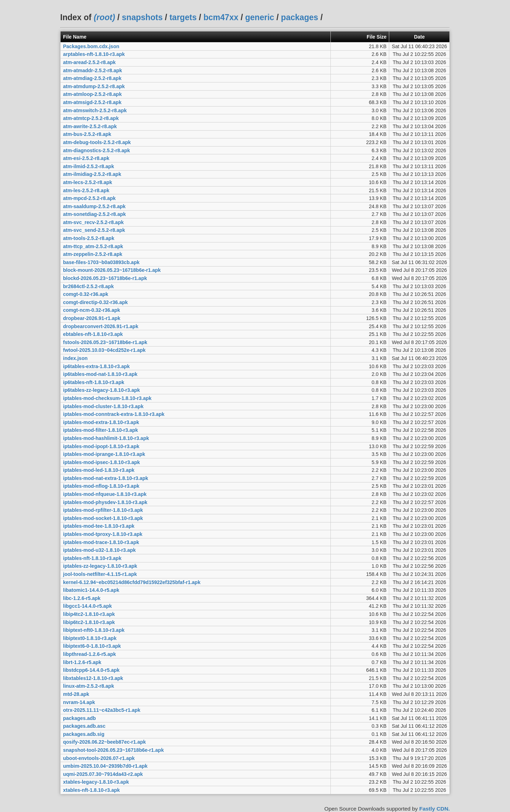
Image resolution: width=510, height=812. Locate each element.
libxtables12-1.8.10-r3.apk (93, 678)
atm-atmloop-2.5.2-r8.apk (92, 94)
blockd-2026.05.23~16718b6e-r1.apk (105, 278)
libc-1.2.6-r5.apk (82, 598)
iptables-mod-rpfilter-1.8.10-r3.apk (103, 510)
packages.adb (80, 718)
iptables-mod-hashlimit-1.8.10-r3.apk (106, 438)
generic (260, 17)
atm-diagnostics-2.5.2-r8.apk (97, 150)
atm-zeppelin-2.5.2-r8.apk (93, 254)
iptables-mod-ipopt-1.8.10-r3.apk (101, 446)
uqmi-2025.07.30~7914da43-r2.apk (103, 774)
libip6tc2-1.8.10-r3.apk (89, 622)
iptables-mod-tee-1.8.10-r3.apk (99, 526)
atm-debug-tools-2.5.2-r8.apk (97, 142)
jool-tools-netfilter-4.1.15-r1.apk (100, 574)
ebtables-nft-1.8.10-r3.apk (93, 334)
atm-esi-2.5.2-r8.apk (86, 158)
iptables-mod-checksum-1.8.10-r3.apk (107, 398)
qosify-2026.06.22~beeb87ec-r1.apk (104, 742)
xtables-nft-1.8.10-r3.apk (91, 790)
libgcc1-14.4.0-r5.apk (87, 606)
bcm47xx (221, 17)
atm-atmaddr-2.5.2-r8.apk (93, 70)
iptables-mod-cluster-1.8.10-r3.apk (103, 406)
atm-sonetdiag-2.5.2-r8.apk (94, 214)
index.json (75, 358)
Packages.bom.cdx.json (91, 46)
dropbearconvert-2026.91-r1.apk (101, 326)
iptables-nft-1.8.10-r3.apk (92, 558)
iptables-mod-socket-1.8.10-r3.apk (103, 518)
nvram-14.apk (79, 702)
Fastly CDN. (435, 809)
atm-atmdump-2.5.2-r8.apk (94, 86)
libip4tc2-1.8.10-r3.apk (89, 614)
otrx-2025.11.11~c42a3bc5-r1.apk (102, 710)
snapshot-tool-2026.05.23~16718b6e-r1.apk (113, 750)
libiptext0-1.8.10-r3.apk (90, 638)
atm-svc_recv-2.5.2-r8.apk (93, 222)
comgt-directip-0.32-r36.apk (95, 302)
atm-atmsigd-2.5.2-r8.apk (92, 102)
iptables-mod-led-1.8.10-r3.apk (99, 470)
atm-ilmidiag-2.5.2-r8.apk (92, 174)
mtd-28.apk (76, 694)
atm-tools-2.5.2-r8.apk (89, 238)
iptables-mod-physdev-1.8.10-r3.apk (105, 502)
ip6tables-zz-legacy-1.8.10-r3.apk (101, 390)
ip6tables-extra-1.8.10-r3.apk (96, 366)
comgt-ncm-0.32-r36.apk (92, 310)
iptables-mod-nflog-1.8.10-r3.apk (101, 486)
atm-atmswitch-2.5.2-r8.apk (95, 110)
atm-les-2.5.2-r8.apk (86, 190)
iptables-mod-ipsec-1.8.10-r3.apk (101, 462)
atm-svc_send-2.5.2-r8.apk (94, 230)
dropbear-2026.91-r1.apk (92, 318)
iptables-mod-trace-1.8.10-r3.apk (101, 542)
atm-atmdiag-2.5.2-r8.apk (92, 78)
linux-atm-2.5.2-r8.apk (89, 686)
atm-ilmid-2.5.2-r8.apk (89, 166)
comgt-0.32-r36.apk (86, 294)
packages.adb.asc (84, 726)
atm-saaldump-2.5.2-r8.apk (94, 206)
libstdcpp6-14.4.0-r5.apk (91, 670)
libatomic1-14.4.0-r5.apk (91, 590)
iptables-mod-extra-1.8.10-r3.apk (101, 422)
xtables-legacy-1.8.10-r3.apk (96, 782)
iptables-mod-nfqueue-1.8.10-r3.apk (105, 494)
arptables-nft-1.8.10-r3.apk (94, 54)
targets (183, 17)
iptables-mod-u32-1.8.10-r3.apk (99, 550)
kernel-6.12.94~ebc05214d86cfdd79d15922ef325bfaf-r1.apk (132, 582)
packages (299, 17)
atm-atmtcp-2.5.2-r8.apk (91, 118)
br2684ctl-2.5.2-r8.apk (88, 286)
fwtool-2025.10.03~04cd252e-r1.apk (104, 350)
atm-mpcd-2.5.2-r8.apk (89, 198)
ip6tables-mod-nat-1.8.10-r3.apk (100, 374)
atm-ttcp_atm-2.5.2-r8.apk (93, 246)
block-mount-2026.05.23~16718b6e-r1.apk (112, 270)
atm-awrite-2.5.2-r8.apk (90, 126)
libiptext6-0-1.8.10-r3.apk (92, 646)
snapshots (142, 17)
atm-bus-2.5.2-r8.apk (87, 134)
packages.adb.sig (84, 734)
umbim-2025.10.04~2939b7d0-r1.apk (105, 766)
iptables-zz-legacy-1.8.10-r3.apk (100, 566)
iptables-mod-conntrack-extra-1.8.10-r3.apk (114, 414)
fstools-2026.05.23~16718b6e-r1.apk (105, 342)
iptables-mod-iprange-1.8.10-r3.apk (104, 454)
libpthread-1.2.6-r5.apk (89, 654)
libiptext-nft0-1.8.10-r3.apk (94, 630)
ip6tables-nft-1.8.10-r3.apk (94, 382)
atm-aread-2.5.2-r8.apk (89, 62)
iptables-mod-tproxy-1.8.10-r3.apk (103, 534)
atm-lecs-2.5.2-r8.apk (88, 182)
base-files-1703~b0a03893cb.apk (101, 262)
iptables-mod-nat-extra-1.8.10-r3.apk (106, 478)
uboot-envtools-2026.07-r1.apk (99, 758)
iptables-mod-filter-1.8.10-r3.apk (101, 430)
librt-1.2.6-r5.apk (82, 662)
